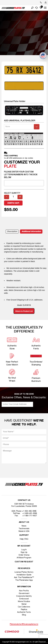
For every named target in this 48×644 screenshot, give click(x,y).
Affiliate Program (24, 558)
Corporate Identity (24, 596)
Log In (24, 550)
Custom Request (24, 562)
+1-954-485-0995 (29, 511)
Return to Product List (24, 311)
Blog (24, 615)
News (24, 526)
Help (22, 539)
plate (10, 166)
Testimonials (24, 529)
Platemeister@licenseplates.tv (24, 624)
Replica (24, 610)
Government (24, 593)
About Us (24, 522)
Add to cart (13, 203)
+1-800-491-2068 (30, 513)
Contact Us (24, 500)
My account (24, 546)
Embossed (24, 599)
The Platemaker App (24, 580)
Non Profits (24, 591)
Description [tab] (12, 232)
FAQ (26, 539)
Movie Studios (24, 602)
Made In (24, 531)
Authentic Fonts (24, 612)
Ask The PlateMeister (24, 578)
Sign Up (24, 552)
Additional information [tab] (31, 232)
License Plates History (24, 572)
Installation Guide (24, 575)
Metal (24, 604)
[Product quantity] (13, 197)
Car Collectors (24, 607)
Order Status (24, 555)
